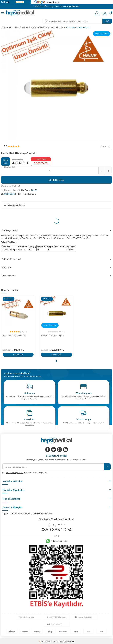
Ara (107, 21)
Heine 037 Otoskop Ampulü (52, 336)
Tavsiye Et (56, 267)
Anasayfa (6, 27)
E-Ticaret (48, 641)
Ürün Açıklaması (56, 230)
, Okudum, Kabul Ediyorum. (25, 473)
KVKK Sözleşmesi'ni (15, 472)
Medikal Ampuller (38, 27)
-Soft (41, 641)
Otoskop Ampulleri (56, 27)
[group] (56, 85)
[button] (57, 361)
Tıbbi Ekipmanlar (21, 27)
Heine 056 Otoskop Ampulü (14, 336)
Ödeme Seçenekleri (56, 259)
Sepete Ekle (56, 180)
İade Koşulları (56, 276)
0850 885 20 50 (56, 530)
